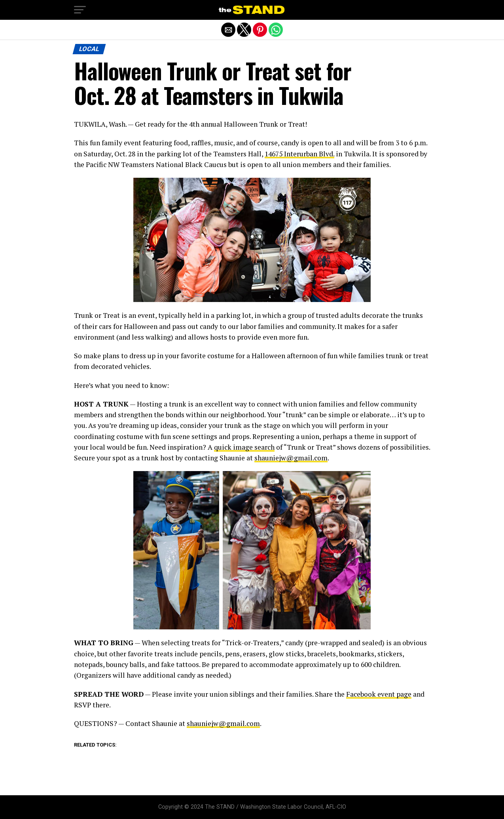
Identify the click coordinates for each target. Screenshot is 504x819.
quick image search (244, 447)
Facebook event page (379, 694)
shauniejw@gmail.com (291, 458)
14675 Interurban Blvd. (299, 154)
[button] (80, 10)
